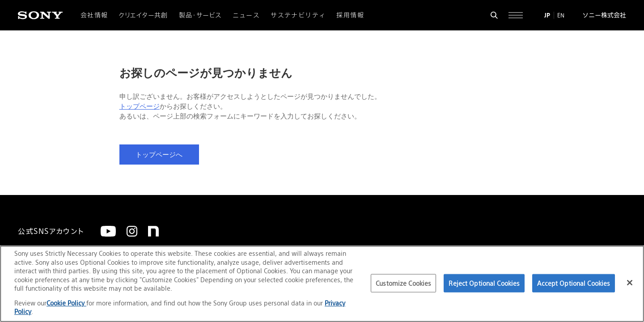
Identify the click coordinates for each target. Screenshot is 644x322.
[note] (153, 231)
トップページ (140, 106)
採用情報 (350, 15)
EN (561, 15)
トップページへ (159, 155)
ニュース (246, 15)
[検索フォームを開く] (494, 15)
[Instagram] (132, 231)
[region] (322, 284)
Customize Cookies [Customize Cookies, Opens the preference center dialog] (403, 283)
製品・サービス (200, 15)
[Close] (630, 283)
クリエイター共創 (144, 15)
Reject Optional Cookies (484, 283)
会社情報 (94, 15)
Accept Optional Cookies (574, 283)
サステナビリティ (298, 15)
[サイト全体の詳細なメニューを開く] (516, 15)
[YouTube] (108, 231)
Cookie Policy (66, 303)
